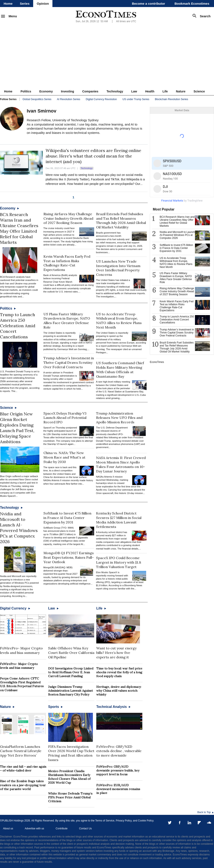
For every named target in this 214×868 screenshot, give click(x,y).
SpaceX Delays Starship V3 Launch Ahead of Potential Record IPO (65, 418)
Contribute (62, 829)
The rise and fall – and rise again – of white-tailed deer (23, 769)
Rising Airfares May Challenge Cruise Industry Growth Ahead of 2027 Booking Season (68, 218)
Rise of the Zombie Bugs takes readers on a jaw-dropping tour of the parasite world (23, 785)
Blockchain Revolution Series (172, 99)
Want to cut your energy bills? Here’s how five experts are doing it (116, 653)
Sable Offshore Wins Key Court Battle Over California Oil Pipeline (71, 653)
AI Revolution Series (69, 99)
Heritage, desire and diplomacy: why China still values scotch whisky (119, 691)
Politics (26, 91)
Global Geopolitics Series (37, 99)
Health (150, 91)
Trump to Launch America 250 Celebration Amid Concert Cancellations (18, 326)
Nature (181, 91)
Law (134, 91)
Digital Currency (15, 608)
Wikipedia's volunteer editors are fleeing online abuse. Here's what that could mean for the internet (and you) (93, 156)
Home (8, 4)
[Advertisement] (107, 56)
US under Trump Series (136, 99)
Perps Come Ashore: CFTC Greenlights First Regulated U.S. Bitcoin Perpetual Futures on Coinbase (22, 684)
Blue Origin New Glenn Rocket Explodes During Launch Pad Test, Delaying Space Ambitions (17, 428)
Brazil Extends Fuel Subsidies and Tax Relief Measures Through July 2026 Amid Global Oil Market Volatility (121, 221)
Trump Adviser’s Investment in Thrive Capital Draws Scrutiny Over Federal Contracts (69, 362)
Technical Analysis (113, 707)
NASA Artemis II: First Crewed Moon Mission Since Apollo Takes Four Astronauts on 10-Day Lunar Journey (121, 464)
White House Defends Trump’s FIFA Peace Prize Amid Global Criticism (70, 797)
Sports (55, 707)
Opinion (43, 4)
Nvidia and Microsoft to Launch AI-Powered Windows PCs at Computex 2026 (19, 528)
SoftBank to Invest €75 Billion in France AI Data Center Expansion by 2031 (67, 518)
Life (165, 91)
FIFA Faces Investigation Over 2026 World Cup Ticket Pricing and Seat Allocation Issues (71, 753)
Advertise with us (34, 829)
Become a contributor (148, 4)
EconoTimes (157, 362)
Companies (90, 91)
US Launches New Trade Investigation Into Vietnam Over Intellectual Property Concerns (118, 268)
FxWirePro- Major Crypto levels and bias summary (21, 650)
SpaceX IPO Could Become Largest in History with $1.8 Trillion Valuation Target (119, 562)
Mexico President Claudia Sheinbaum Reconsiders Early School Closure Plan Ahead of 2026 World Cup (69, 777)
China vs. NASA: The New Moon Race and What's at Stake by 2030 (64, 457)
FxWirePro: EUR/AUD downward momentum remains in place (118, 789)
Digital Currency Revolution (101, 99)
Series (25, 4)
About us (8, 829)
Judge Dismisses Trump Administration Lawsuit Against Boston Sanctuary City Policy (71, 691)
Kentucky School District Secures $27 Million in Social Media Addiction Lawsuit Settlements (119, 520)
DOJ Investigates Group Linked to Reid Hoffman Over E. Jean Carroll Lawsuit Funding (71, 672)
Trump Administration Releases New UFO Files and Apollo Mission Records (119, 418)
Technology (115, 91)
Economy (46, 91)
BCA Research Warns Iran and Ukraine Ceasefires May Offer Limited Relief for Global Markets (19, 228)
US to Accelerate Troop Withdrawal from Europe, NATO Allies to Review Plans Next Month (119, 321)
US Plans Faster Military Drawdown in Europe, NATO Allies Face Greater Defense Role (67, 321)
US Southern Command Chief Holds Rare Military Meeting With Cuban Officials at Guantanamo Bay (120, 370)
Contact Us (85, 829)
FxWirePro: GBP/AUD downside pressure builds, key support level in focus (118, 770)
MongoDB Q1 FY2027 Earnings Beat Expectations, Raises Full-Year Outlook (69, 557)
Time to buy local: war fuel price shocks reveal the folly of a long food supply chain (119, 672)
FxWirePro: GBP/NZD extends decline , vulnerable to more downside (119, 751)
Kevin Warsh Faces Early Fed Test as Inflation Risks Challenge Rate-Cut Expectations (67, 263)
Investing (68, 91)
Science (199, 91)
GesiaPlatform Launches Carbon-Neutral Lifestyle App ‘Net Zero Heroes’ (21, 751)
